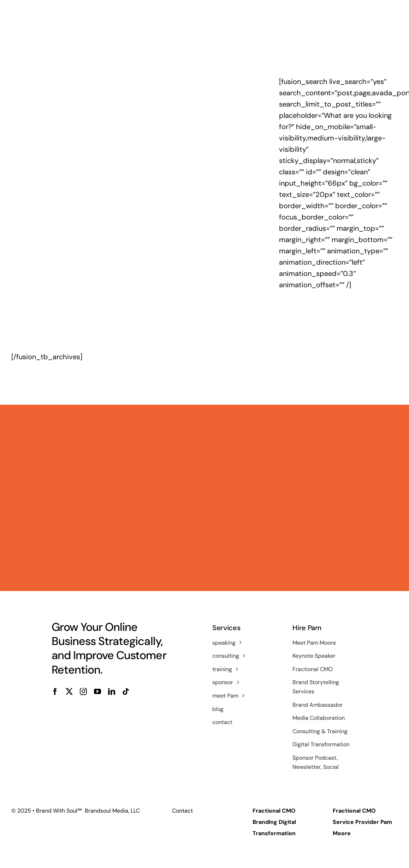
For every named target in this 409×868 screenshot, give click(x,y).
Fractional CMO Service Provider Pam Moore (362, 822)
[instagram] (83, 692)
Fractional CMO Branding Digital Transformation (274, 822)
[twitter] (69, 692)
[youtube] (97, 692)
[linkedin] (112, 692)
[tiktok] (126, 692)
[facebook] (55, 692)
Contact (182, 811)
